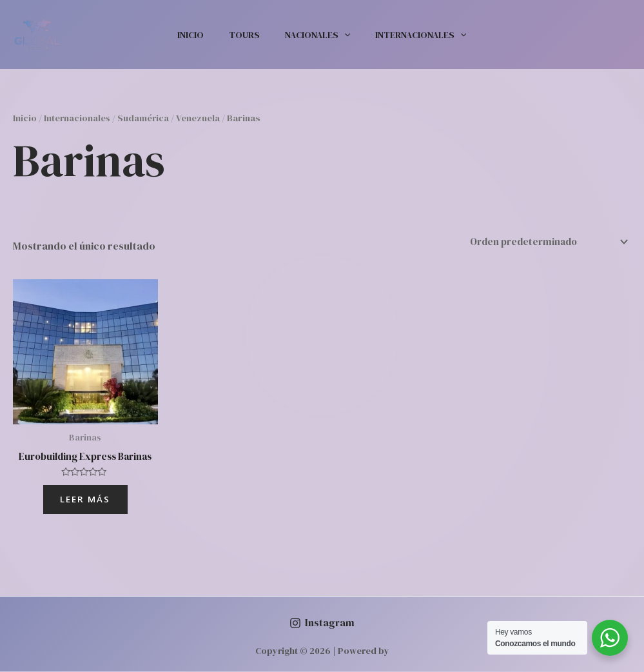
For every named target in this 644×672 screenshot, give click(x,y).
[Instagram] (322, 624)
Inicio (201, 35)
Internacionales (410, 35)
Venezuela (201, 118)
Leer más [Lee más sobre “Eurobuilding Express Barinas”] (85, 499)
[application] (341, 35)
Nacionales (314, 35)
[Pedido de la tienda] (541, 241)
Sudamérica (145, 118)
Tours (248, 35)
